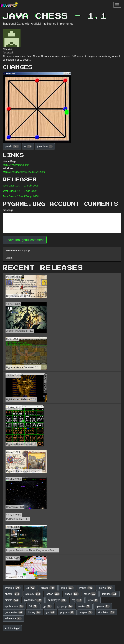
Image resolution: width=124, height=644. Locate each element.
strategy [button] (33, 594)
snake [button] (84, 606)
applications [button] (14, 606)
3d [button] (33, 606)
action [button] (53, 594)
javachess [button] (45, 146)
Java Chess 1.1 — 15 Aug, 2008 (21, 196)
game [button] (67, 588)
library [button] (35, 612)
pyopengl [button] (65, 606)
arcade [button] (48, 588)
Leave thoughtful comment (25, 240)
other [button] (90, 594)
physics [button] (67, 612)
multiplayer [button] (57, 600)
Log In (9, 258)
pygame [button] (13, 588)
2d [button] (31, 588)
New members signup (18, 250)
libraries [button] (109, 594)
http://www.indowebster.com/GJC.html (24, 172)
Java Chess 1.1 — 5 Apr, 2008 (20, 191)
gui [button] (50, 612)
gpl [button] (47, 606)
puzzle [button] (12, 146)
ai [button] (28, 146)
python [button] (86, 588)
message (8, 210)
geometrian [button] (14, 612)
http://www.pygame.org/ (16, 165)
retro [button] (93, 600)
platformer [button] (33, 600)
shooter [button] (13, 594)
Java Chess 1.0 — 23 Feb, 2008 (21, 186)
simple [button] (12, 600)
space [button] (72, 594)
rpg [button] (77, 600)
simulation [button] (106, 612)
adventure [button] (13, 619)
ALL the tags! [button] (12, 628)
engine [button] (86, 612)
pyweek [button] (103, 606)
